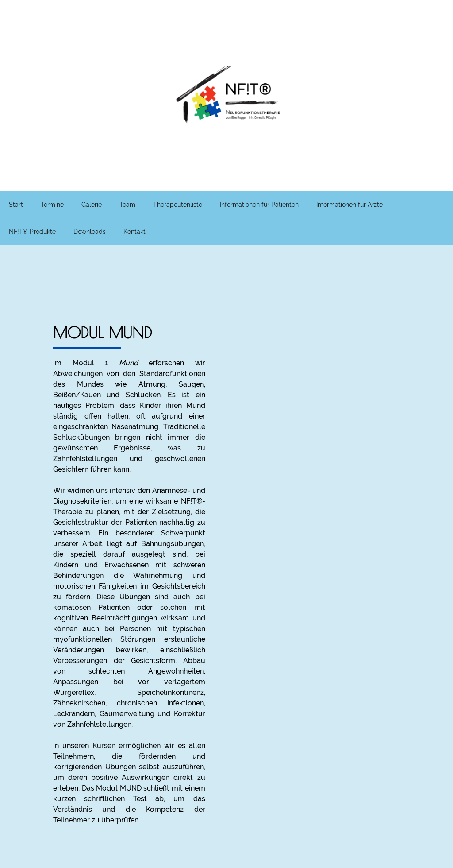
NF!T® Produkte (32, 232)
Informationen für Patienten (259, 205)
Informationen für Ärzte (349, 205)
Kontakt (134, 232)
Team (127, 205)
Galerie (92, 205)
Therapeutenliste (178, 205)
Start (16, 205)
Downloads (90, 232)
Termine (52, 205)
